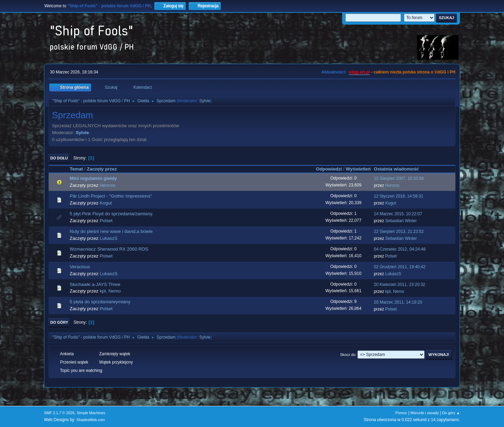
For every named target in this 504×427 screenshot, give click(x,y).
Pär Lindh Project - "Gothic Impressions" (111, 196)
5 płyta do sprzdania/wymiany (100, 302)
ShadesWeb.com (91, 420)
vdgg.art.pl (359, 72)
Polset (106, 221)
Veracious (80, 267)
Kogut (106, 203)
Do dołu (59, 158)
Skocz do (348, 354)
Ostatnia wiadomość (400, 169)
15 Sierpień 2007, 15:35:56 (399, 178)
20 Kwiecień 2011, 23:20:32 (400, 285)
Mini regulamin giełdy (93, 178)
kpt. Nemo (110, 291)
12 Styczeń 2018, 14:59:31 (399, 196)
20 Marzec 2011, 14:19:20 (398, 302)
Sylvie (205, 101)
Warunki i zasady (425, 413)
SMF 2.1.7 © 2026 (59, 413)
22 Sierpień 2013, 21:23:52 (399, 232)
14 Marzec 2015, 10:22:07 (398, 214)
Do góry (59, 322)
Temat (76, 169)
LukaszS (109, 238)
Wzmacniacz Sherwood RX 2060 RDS (109, 249)
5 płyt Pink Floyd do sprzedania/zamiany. (111, 214)
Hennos (108, 185)
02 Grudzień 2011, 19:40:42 (400, 267)
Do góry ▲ (451, 413)
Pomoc (401, 413)
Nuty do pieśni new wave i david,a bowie (111, 231)
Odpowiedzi (329, 169)
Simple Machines (91, 413)
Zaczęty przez (102, 169)
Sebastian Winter (401, 221)
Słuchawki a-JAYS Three (95, 284)
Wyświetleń (358, 169)
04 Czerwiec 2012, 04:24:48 (400, 249)
